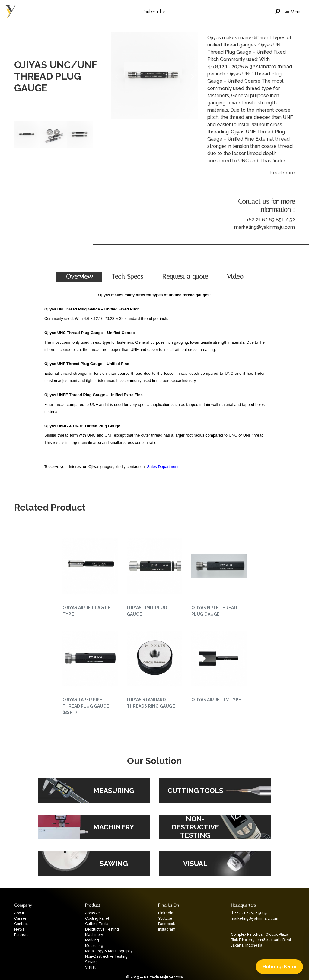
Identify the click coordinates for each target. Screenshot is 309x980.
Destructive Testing (102, 929)
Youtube (165, 918)
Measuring (94, 946)
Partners (21, 935)
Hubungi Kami (279, 967)
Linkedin (166, 913)
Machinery (94, 935)
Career (20, 918)
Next (192, 77)
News (19, 929)
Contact (21, 924)
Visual (90, 967)
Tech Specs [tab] (127, 277)
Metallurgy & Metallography (109, 951)
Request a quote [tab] (185, 277)
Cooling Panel (97, 918)
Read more (282, 173)
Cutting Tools (97, 924)
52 (292, 220)
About (19, 913)
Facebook (167, 924)
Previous (117, 77)
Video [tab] (235, 277)
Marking (92, 940)
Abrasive (92, 913)
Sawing (91, 962)
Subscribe (155, 11)
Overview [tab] (80, 277)
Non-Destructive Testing (106, 956)
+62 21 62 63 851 (265, 220)
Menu (293, 11)
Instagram (167, 929)
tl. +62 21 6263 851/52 (249, 913)
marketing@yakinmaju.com (264, 227)
